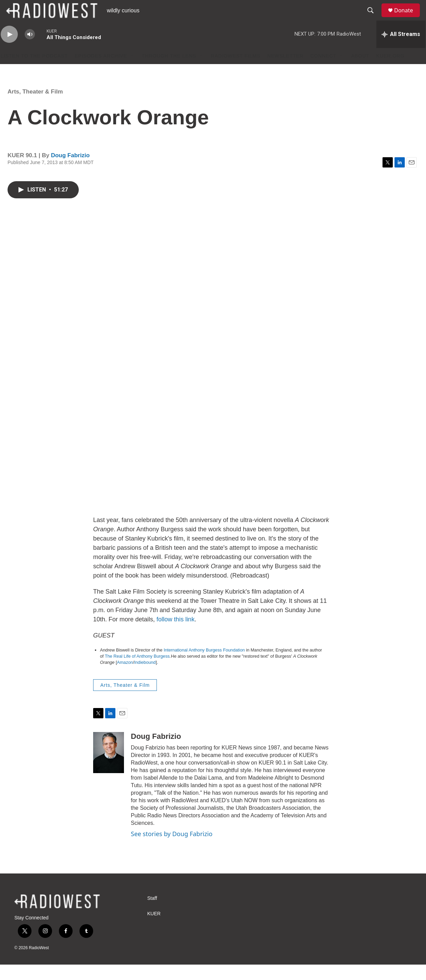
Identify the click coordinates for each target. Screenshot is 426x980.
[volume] (30, 50)
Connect (323, 71)
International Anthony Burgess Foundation (204, 665)
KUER (154, 929)
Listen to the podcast (34, 71)
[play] (9, 50)
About (360, 71)
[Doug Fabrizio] (109, 768)
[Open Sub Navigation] (132, 71)
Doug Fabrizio (70, 171)
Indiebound (145, 678)
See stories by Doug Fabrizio (172, 849)
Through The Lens (169, 71)
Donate (408, 18)
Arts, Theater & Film (35, 107)
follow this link (176, 635)
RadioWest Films (236, 71)
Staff (152, 914)
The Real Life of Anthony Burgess (137, 672)
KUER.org (391, 71)
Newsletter (286, 71)
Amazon (125, 678)
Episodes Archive (101, 71)
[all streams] (401, 50)
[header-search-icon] (374, 18)
